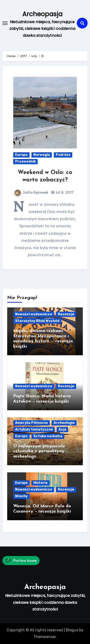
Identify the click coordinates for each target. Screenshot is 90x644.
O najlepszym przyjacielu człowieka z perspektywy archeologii (39, 451)
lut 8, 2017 (64, 193)
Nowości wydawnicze (34, 314)
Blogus (72, 630)
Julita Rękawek (31, 193)
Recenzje (66, 314)
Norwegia (42, 155)
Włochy (21, 496)
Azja (62, 429)
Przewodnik (25, 161)
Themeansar (45, 637)
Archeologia (64, 423)
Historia (40, 483)
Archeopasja (42, 14)
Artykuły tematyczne (34, 429)
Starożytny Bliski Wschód (37, 321)
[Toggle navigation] (5, 23)
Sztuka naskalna (48, 436)
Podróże (63, 155)
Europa (21, 155)
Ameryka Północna (31, 423)
